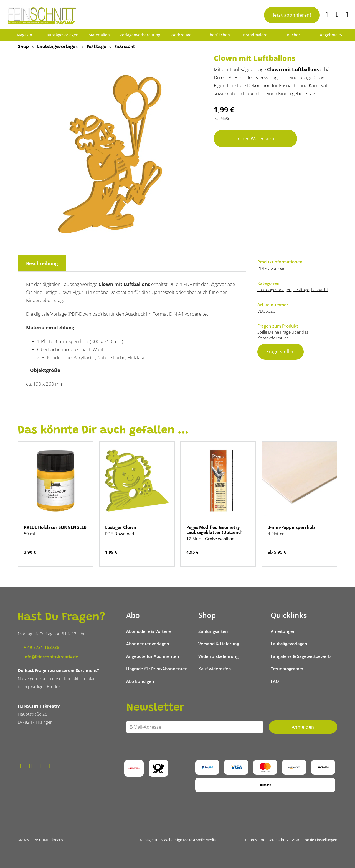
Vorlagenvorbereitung (140, 35)
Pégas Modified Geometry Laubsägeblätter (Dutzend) (214, 530)
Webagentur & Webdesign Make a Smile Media (177, 840)
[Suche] (327, 15)
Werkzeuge (181, 35)
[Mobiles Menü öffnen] (254, 15)
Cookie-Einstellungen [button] (320, 840)
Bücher (293, 35)
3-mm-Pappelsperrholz (291, 527)
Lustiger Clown (121, 527)
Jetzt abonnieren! (292, 15)
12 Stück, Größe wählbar (210, 539)
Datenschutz (278, 840)
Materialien (99, 35)
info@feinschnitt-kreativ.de (51, 657)
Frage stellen (281, 351)
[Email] (195, 727)
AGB (296, 840)
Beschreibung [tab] (42, 263)
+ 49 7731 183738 (41, 647)
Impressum (255, 840)
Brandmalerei (256, 35)
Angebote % (331, 35)
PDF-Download (120, 534)
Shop (23, 47)
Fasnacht (125, 47)
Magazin (24, 35)
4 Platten (276, 534)
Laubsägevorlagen (62, 35)
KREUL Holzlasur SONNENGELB (55, 527)
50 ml (29, 534)
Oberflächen (218, 35)
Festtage (97, 47)
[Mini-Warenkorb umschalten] (337, 14)
